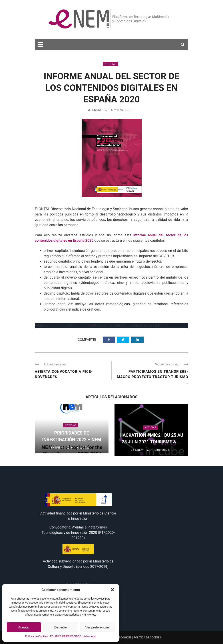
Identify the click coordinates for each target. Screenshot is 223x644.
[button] (113, 590)
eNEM (97, 110)
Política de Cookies (36, 636)
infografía (123, 325)
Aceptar (24, 627)
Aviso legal (90, 636)
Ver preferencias (97, 627)
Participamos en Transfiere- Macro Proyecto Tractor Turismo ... (152, 377)
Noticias (110, 64)
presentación (94, 325)
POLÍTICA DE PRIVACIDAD (66, 636)
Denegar (61, 627)
